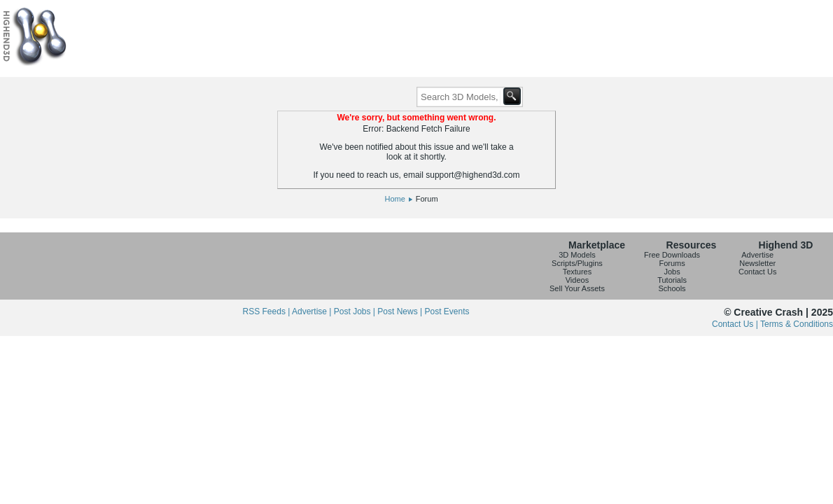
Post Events (447, 311)
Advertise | (313, 311)
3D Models (577, 255)
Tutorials (672, 280)
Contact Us (757, 272)
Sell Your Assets (577, 288)
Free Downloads (672, 255)
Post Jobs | (356, 311)
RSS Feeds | (267, 311)
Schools (672, 288)
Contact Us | (736, 324)
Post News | (401, 311)
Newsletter (757, 263)
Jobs (672, 272)
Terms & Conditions (797, 324)
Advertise (757, 255)
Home (394, 199)
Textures (577, 272)
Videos (577, 280)
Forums (672, 263)
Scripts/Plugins (577, 263)
